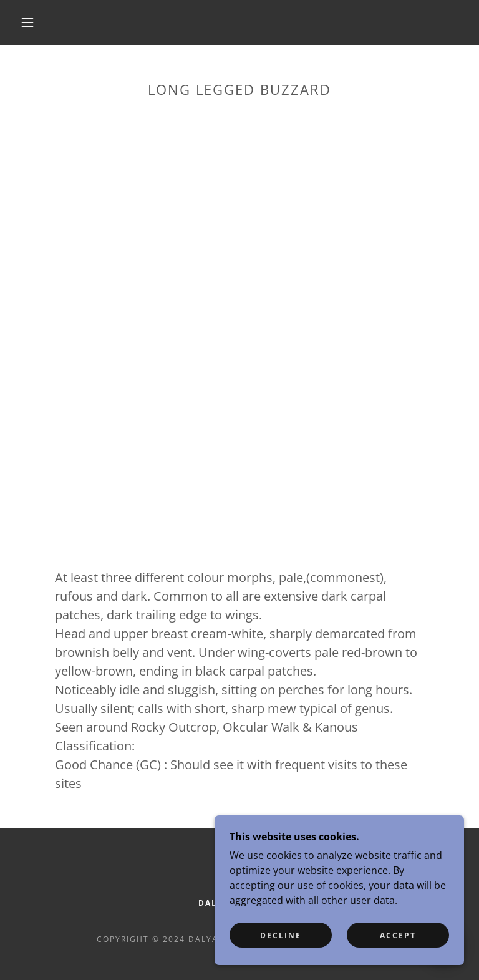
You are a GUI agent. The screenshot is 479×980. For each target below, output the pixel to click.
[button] (27, 22)
